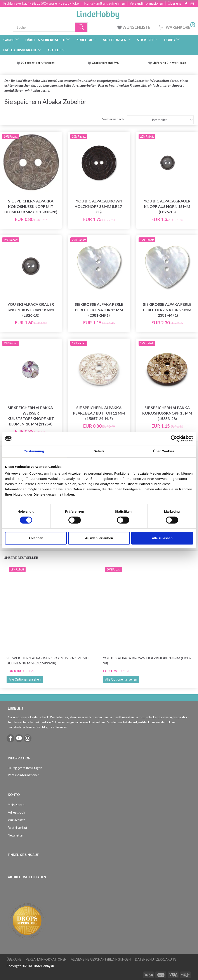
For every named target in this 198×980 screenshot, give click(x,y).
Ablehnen (36, 538)
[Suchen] (82, 27)
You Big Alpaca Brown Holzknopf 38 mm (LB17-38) (99, 207)
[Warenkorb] (177, 27)
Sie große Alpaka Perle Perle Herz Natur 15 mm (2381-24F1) (99, 310)
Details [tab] (99, 451)
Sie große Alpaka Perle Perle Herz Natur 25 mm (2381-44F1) (167, 310)
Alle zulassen (162, 538)
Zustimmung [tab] (34, 451)
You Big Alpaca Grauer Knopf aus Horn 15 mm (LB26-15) (167, 207)
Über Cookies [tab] (164, 451)
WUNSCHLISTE (134, 27)
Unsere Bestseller (21, 557)
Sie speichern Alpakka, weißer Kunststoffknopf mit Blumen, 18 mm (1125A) (31, 416)
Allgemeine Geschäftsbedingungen (101, 959)
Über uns (174, 3)
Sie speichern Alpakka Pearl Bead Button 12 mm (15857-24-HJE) (99, 413)
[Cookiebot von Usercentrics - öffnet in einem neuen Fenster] (174, 439)
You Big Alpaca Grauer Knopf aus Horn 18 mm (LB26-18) (31, 310)
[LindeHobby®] (98, 13)
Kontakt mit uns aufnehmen (105, 3)
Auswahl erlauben (99, 538)
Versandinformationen (146, 3)
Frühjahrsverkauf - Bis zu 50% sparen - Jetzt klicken (42, 3)
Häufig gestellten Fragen (25, 768)
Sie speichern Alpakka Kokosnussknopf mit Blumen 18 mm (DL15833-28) (31, 207)
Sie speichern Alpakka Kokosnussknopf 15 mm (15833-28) (167, 413)
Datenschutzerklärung (156, 959)
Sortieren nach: (113, 119)
